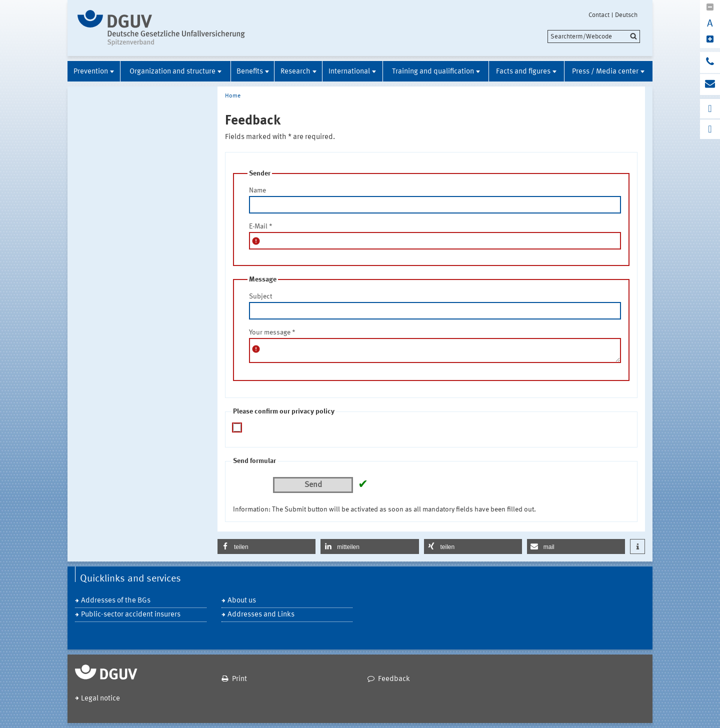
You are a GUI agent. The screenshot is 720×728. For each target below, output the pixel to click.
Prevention (91, 72)
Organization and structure (172, 72)
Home (233, 96)
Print (239, 679)
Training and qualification (433, 72)
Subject (260, 296)
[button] (266, 546)
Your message (272, 332)
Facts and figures (523, 72)
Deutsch (626, 15)
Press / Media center (605, 72)
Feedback (394, 679)
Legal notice (100, 699)
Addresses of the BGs (116, 601)
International (349, 72)
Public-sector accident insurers (131, 615)
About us (242, 601)
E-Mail (261, 226)
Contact (599, 15)
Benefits (250, 72)
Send (313, 485)
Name (257, 190)
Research (295, 72)
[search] (594, 36)
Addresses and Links (261, 615)
